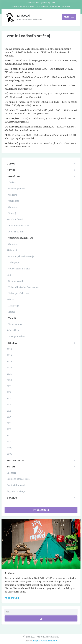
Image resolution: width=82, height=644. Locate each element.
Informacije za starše (19, 226)
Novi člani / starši (15, 220)
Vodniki (12, 318)
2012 (9, 429)
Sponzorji (12, 473)
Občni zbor (14, 201)
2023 (9, 362)
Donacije (66, 7)
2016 (9, 405)
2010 (9, 442)
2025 (9, 349)
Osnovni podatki (16, 189)
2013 (9, 423)
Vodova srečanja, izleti (19, 269)
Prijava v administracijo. (45, 641)
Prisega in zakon (17, 337)
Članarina (13, 207)
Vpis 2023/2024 (41, 510)
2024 (9, 355)
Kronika (12, 343)
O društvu (13, 176)
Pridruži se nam (16, 232)
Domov (11, 164)
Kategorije (14, 306)
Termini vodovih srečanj (23, 7)
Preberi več (12, 598)
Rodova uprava (16, 324)
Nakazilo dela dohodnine (48, 7)
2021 (9, 374)
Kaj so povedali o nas (19, 294)
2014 (9, 417)
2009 (9, 448)
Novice (11, 170)
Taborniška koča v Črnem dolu (23, 287)
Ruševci (11, 300)
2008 (9, 454)
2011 (9, 436)
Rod (9, 275)
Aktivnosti (12, 250)
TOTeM (11, 467)
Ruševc (12, 312)
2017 (9, 399)
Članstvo (13, 195)
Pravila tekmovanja (16, 485)
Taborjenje (14, 263)
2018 (9, 392)
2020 (9, 380)
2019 (9, 386)
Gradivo (12, 498)
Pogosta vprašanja (16, 492)
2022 (9, 368)
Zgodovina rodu (16, 281)
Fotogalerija (15, 460)
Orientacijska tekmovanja (21, 257)
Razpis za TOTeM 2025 (18, 479)
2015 (9, 411)
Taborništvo (13, 331)
